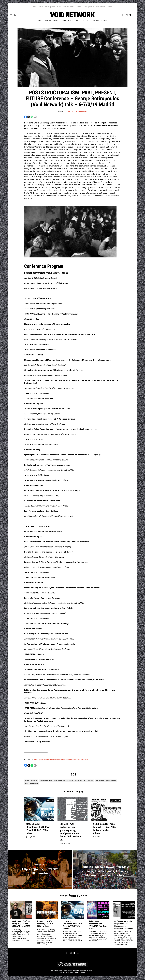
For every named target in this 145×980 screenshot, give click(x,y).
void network (65, 784)
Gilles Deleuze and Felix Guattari (74, 782)
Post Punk (107, 782)
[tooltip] (123, 15)
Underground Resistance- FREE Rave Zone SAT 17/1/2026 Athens (38, 830)
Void (56, 784)
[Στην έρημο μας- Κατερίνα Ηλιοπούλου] (40, 870)
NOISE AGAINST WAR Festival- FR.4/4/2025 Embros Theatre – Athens (104, 830)
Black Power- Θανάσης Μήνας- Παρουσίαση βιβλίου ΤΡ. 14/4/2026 (21, 925)
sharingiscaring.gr (80, 973)
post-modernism (45, 784)
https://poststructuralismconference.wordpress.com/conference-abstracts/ (67, 760)
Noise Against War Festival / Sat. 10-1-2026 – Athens (46, 925)
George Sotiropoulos (51, 782)
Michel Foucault (94, 782)
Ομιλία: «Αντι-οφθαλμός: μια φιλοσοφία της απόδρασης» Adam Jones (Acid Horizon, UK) (71, 833)
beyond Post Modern (33, 782)
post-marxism (31, 784)
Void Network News (81, 112)
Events (70, 112)
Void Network (55, 972)
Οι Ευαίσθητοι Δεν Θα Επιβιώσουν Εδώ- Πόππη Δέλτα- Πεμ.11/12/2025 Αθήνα (124, 926)
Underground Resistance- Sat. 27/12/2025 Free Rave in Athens (98, 926)
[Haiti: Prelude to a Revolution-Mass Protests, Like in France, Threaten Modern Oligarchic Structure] (105, 870)
